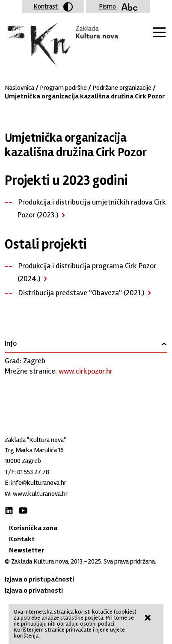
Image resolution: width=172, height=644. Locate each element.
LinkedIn (9, 510)
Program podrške (63, 88)
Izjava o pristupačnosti (39, 579)
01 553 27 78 (33, 472)
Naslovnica (19, 88)
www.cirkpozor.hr (86, 371)
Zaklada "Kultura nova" (61, 45)
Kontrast (53, 7)
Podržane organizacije (122, 88)
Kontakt (22, 539)
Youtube (23, 510)
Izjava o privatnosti (34, 591)
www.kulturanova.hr (40, 494)
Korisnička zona (33, 528)
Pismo (118, 6)
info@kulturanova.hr (39, 483)
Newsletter (27, 550)
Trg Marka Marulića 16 (34, 450)
